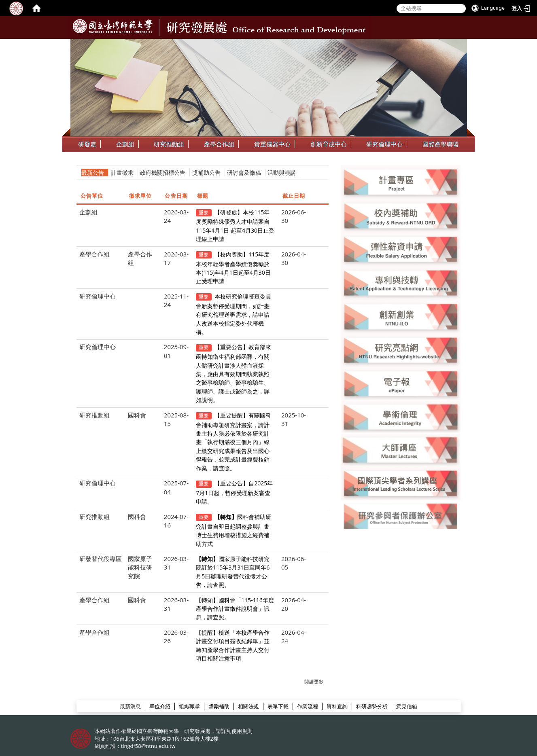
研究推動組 (169, 144)
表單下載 (278, 706)
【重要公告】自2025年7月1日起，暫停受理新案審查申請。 (234, 492)
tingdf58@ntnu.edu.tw (148, 746)
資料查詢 (337, 706)
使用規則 (242, 731)
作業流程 (308, 706)
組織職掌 (189, 706)
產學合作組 (219, 144)
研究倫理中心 (384, 144)
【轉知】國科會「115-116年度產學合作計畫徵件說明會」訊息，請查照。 (235, 609)
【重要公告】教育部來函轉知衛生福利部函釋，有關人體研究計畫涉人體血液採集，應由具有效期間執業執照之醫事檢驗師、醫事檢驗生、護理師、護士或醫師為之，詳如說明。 (233, 373)
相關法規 (248, 706)
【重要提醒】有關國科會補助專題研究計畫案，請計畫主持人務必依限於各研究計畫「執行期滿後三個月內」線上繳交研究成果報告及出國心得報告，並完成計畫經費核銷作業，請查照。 (233, 442)
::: (460, 45)
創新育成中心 (329, 144)
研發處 (87, 144)
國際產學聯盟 (441, 144)
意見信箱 (407, 706)
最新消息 (130, 706)
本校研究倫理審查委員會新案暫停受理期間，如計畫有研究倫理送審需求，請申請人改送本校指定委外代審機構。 (233, 314)
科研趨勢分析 (372, 706)
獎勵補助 (219, 706)
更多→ (314, 682)
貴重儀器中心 (272, 144)
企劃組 (125, 144)
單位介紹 (160, 706)
